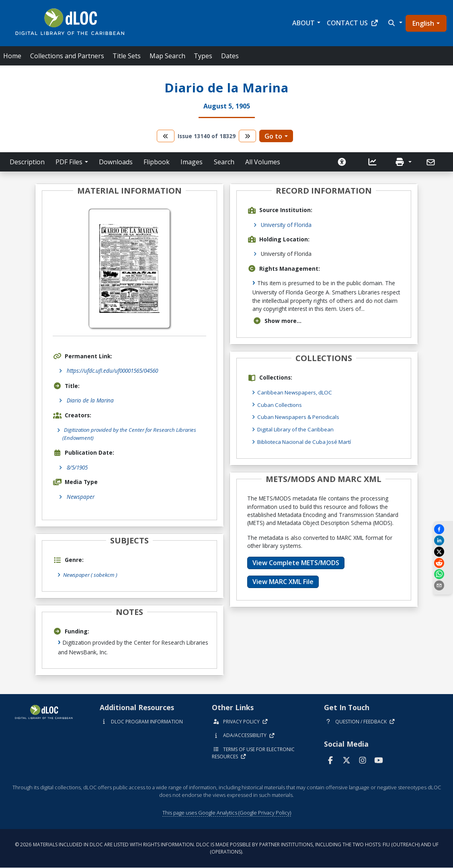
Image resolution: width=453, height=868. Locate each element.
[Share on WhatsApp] (443, 574)
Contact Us (353, 23)
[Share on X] (443, 552)
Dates (230, 56)
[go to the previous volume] (166, 136)
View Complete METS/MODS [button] (296, 562)
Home (12, 56)
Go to (273, 136)
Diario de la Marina (90, 400)
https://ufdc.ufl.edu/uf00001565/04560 (112, 371)
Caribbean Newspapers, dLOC (296, 392)
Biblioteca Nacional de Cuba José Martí (306, 441)
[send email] (443, 585)
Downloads (116, 162)
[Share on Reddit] (443, 563)
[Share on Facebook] (443, 529)
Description (27, 162)
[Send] (431, 162)
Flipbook (157, 162)
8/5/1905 (77, 468)
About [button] (303, 23)
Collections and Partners (67, 56)
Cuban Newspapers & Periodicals (300, 416)
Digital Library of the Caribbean (297, 429)
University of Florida (286, 225)
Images (192, 162)
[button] (394, 23)
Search (224, 162)
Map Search (167, 56)
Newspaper (81, 497)
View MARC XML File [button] (283, 581)
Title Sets (127, 56)
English (423, 23)
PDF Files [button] (69, 162)
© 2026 (227, 849)
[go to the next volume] (248, 136)
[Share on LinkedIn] (443, 540)
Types (203, 56)
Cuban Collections (280, 404)
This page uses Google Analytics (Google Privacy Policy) (227, 813)
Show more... (277, 321)
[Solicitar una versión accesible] (342, 162)
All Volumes (263, 162)
